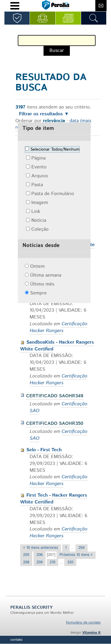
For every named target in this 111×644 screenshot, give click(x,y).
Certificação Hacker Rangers (58, 327)
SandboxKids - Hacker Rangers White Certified (57, 346)
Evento (39, 167)
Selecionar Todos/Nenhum (55, 149)
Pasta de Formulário (53, 194)
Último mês (42, 284)
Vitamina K (91, 633)
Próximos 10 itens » (76, 555)
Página (38, 158)
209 (40, 562)
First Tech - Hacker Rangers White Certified (54, 499)
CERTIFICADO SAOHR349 (55, 396)
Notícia (39, 220)
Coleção (40, 229)
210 (53, 562)
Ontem (37, 266)
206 (40, 555)
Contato (16, 640)
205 (26, 555)
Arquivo (40, 176)
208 (26, 562)
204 (82, 548)
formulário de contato (83, 623)
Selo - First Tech (44, 450)
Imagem (40, 203)
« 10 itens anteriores (41, 548)
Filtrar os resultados (41, 114)
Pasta (37, 185)
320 (70, 562)
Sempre (38, 293)
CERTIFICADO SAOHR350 (55, 424)
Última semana (46, 275)
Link (36, 212)
